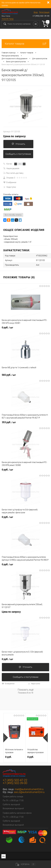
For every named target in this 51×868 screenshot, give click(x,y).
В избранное (10, 182)
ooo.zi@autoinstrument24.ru (29, 792)
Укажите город (7, 19)
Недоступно (10, 187)
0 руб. (7, 328)
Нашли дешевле (11, 168)
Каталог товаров (26, 44)
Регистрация (44, 12)
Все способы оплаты (13, 215)
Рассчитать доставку (13, 173)
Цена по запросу (14, 136)
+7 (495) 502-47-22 (15, 780)
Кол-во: (9, 164)
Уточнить (18, 144)
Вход (36, 12)
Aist (38, 265)
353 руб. (9, 422)
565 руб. (9, 375)
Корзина (26, 864)
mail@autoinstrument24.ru (29, 789)
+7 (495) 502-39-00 (41, 16)
